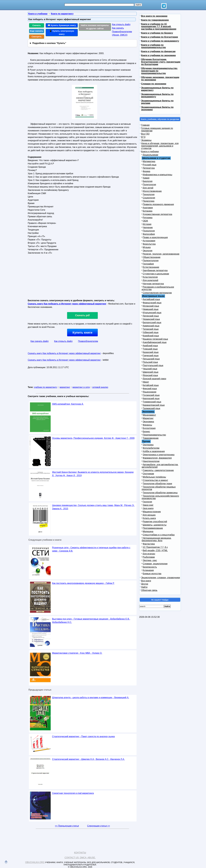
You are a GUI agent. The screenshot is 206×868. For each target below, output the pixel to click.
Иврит (146, 382)
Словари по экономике (154, 84)
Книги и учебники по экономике (158, 55)
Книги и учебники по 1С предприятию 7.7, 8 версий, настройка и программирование (159, 27)
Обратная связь (149, 590)
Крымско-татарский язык (155, 339)
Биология (148, 181)
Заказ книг (148, 505)
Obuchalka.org (35, 862)
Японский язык (150, 375)
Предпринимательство (154, 435)
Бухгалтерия (149, 428)
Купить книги (82, 333)
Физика (146, 171)
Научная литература (153, 284)
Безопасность (150, 567)
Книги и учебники (150, 152)
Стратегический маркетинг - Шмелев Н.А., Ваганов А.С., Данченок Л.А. (88, 759)
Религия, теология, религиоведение (161, 254)
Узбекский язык (151, 332)
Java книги (148, 508)
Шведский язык (151, 372)
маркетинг (65, 387)
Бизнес (146, 432)
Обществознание (152, 257)
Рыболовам (149, 557)
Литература (149, 168)
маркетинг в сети (81, 387)
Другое (145, 584)
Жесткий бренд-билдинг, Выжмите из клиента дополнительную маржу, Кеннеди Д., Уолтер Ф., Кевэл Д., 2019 (93, 474)
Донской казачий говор (154, 379)
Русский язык (150, 165)
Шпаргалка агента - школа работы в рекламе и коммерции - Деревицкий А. (91, 697)
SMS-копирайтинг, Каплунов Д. (68, 404)
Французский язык (152, 303)
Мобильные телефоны (154, 477)
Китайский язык (151, 385)
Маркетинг (148, 418)
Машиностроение (152, 512)
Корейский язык (151, 336)
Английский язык (151, 299)
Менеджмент (149, 415)
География (148, 264)
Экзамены (146, 140)
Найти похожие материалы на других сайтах (95, 27)
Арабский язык (150, 346)
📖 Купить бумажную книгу (62, 25)
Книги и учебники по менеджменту (160, 41)
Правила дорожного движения (158, 204)
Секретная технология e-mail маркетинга (73, 793)
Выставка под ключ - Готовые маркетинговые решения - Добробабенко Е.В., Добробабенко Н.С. (91, 621)
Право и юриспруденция (155, 237)
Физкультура (149, 244)
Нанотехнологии (151, 461)
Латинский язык (151, 316)
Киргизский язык (151, 398)
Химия (146, 178)
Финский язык (150, 389)
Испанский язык (151, 306)
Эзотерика (148, 445)
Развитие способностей (155, 522)
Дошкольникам (150, 155)
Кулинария (148, 570)
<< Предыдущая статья (67, 826)
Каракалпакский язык (154, 405)
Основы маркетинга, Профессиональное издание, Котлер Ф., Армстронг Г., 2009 (93, 438)
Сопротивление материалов (157, 293)
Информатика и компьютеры (157, 175)
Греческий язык (151, 356)
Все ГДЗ (145, 134)
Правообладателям (88, 341)
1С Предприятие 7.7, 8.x (155, 547)
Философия (149, 234)
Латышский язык (151, 359)
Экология (148, 251)
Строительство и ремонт (155, 480)
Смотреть (37, 37)
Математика (149, 161)
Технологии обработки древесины (160, 493)
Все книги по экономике (154, 16)
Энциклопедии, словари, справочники (161, 578)
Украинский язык (151, 319)
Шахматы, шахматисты (155, 525)
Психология (149, 231)
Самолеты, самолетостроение (158, 470)
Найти (144, 587)
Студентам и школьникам (156, 274)
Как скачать (118, 28)
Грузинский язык (151, 395)
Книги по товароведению (155, 20)
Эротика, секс (150, 560)
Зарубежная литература (155, 270)
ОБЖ (145, 221)
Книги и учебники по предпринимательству (154, 46)
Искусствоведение (152, 191)
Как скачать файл (40, 341)
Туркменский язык (152, 402)
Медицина (148, 531)
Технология (149, 194)
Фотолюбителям (151, 448)
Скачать (37, 25)
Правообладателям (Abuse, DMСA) (122, 33)
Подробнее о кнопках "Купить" (49, 43)
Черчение (148, 227)
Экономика (148, 422)
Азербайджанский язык (155, 342)
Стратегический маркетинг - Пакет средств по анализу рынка (83, 736)
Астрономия (149, 241)
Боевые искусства (152, 574)
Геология (147, 502)
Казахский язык (151, 352)
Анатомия (148, 208)
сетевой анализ (100, 387)
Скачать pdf (82, 315)
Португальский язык (153, 365)
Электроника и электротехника (159, 455)
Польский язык (150, 362)
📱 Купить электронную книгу (62, 32)
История (147, 224)
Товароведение (151, 438)
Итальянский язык (152, 313)
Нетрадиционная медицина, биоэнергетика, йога (157, 539)
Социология (149, 198)
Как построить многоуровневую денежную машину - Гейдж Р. (83, 583)
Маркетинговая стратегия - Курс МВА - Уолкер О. (77, 653)
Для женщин (149, 515)
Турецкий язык (150, 349)
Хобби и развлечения (154, 451)
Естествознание (151, 267)
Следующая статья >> (99, 826)
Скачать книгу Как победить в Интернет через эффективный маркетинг (67, 304)
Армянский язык (151, 326)
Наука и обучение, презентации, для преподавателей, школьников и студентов (160, 146)
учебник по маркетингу (45, 387)
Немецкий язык (151, 309)
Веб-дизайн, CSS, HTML (155, 550)
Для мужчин (149, 554)
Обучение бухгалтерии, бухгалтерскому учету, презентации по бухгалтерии (161, 62)
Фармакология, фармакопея (157, 458)
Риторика (148, 218)
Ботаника (148, 211)
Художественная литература (157, 214)
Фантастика (149, 544)
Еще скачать (37, 31)
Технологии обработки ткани (157, 484)
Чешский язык (150, 369)
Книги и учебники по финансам (158, 51)
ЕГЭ (143, 137)
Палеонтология (151, 261)
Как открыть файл (121, 24)
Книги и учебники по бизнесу (157, 33)
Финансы (147, 425)
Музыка (147, 247)
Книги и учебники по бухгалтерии (160, 37)
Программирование (153, 528)
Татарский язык (151, 329)
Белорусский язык (152, 322)
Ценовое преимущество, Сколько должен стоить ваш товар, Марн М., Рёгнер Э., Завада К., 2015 (93, 507)
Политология (149, 185)
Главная (145, 125)
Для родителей (150, 280)
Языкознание (150, 392)
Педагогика (149, 201)
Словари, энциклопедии (155, 564)
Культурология (150, 277)
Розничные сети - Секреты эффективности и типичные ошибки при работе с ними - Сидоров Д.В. (91, 549)
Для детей (148, 188)
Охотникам (148, 474)
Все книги (146, 581)
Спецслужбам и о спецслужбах (159, 535)
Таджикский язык (151, 408)
